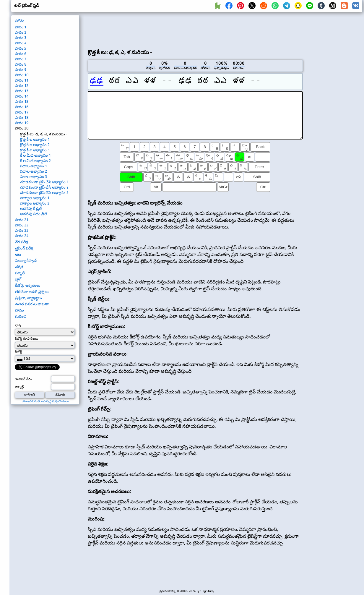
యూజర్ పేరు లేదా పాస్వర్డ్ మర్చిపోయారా (45, 401)
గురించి (21, 316)
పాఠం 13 (22, 91)
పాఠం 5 (21, 48)
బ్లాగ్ (18, 279)
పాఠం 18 (22, 117)
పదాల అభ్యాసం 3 (34, 176)
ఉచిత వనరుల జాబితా (32, 304)
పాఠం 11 (22, 80)
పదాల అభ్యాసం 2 (34, 171)
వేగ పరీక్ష (22, 242)
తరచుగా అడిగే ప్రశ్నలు (32, 291)
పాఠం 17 (22, 112)
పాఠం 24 (22, 236)
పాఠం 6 (21, 53)
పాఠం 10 (22, 75)
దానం (19, 310)
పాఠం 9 (21, 69)
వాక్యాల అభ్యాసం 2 (35, 203)
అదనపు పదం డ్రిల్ (34, 214)
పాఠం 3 (21, 38)
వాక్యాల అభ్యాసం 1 (35, 198)
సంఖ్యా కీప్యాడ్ (26, 260)
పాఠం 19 (22, 123)
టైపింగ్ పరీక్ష (24, 248)
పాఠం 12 (22, 85)
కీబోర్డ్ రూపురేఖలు (27, 338)
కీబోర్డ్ (19, 352)
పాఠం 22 (22, 225)
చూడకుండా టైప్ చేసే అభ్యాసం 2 (44, 187)
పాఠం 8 (21, 64)
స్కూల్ (20, 273)
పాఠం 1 (21, 27)
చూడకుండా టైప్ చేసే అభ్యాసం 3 (44, 192)
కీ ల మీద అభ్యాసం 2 (35, 160)
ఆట (18, 254)
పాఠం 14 (22, 96)
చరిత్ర (19, 267)
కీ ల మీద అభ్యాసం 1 (35, 155)
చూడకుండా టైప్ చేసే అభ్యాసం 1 (44, 182)
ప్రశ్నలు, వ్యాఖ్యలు (29, 298)
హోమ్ (20, 21)
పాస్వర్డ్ (19, 387)
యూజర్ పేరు (23, 379)
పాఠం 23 (22, 230)
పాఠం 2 (21, 32)
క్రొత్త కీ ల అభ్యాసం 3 (35, 150)
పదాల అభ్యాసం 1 (34, 166)
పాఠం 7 (21, 59)
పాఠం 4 (21, 43)
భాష (18, 325)
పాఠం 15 (22, 101)
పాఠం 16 (22, 107)
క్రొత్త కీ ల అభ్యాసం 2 (35, 145)
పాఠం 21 (22, 220)
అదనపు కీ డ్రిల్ (31, 208)
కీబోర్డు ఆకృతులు (28, 285)
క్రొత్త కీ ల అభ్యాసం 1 (35, 139)
